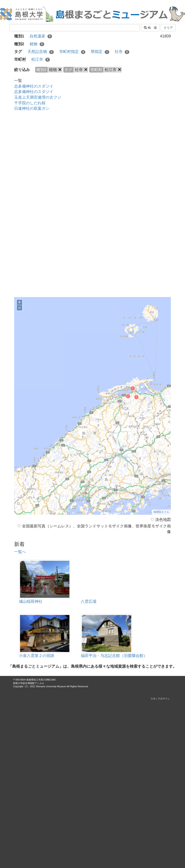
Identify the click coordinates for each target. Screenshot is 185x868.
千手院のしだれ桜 (30, 103)
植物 (37, 44)
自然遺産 (41, 36)
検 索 (150, 28)
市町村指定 (72, 52)
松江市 (41, 59)
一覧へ (20, 552)
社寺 (122, 52)
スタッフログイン (160, 699)
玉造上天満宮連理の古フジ (38, 97)
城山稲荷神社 (31, 601)
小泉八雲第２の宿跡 (37, 656)
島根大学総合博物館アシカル (29, 683)
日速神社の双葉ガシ (32, 108)
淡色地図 (161, 520)
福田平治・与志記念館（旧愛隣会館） (114, 656)
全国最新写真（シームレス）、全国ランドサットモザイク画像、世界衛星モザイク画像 (94, 529)
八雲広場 (89, 601)
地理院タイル (161, 512)
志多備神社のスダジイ (34, 86)
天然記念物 (41, 52)
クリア (168, 28)
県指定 (100, 52)
